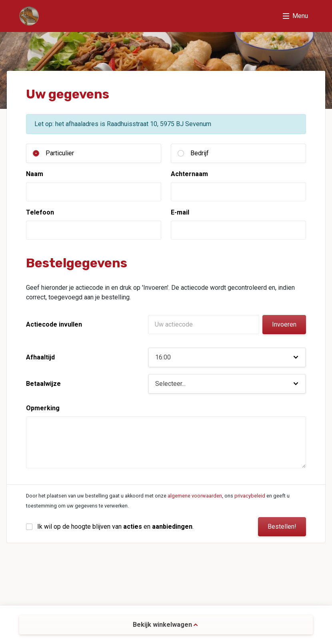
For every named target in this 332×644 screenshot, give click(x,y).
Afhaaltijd (40, 357)
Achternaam (189, 174)
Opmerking (43, 408)
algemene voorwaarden (195, 496)
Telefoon (40, 212)
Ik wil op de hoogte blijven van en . (115, 527)
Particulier (60, 153)
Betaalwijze (43, 384)
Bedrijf (200, 153)
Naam (35, 174)
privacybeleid (250, 496)
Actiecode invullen (54, 324)
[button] (227, 357)
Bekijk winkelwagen (165, 625)
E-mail (180, 212)
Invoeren (284, 324)
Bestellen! (282, 527)
